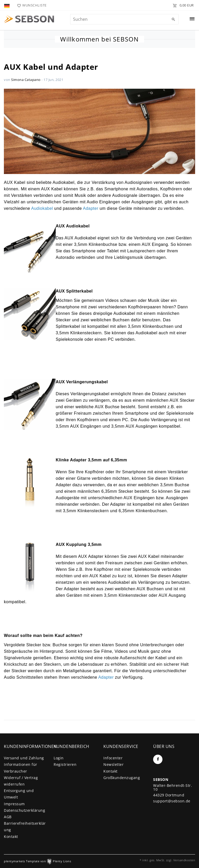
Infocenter (113, 758)
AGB (8, 817)
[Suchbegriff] (124, 19)
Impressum (14, 804)
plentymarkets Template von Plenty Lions (37, 861)
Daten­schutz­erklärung (24, 810)
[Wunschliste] (31, 5)
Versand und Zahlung (24, 758)
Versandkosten (184, 860)
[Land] (7, 5)
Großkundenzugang (122, 778)
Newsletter (113, 764)
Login (59, 758)
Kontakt (11, 836)
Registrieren (65, 764)
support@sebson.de (172, 801)
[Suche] (173, 19)
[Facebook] (158, 759)
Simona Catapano (26, 80)
